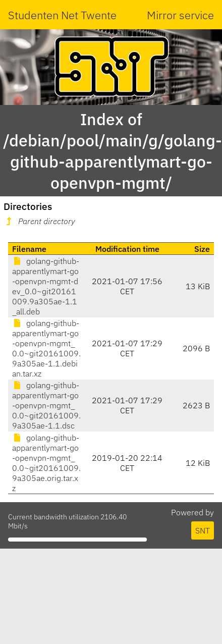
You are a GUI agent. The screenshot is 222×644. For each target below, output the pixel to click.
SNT (203, 530)
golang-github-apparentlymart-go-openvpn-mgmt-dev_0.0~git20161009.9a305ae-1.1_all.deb (46, 286)
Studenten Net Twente (62, 15)
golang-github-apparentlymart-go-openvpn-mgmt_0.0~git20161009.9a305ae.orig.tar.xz (46, 463)
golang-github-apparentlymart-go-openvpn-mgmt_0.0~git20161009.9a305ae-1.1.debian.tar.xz (46, 348)
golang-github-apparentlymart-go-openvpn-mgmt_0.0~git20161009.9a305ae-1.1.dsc (46, 405)
